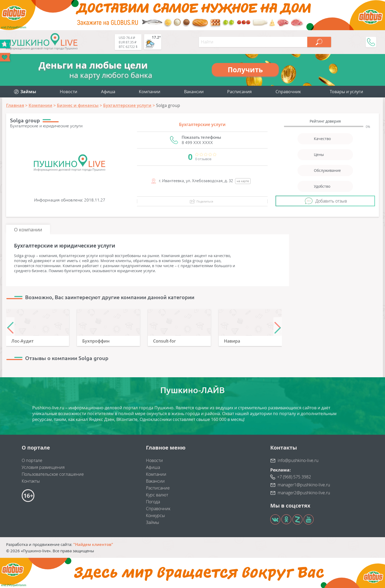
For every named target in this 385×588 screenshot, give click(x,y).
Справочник (288, 92)
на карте (243, 181)
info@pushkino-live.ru (298, 460)
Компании (150, 92)
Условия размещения (43, 467)
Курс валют (157, 495)
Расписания (239, 92)
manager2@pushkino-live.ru (304, 493)
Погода (153, 502)
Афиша (108, 92)
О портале (32, 460)
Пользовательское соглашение (53, 474)
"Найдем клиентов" (93, 544)
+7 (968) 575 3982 (294, 477)
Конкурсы (155, 515)
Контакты (31, 481)
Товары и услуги (346, 92)
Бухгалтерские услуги (202, 124)
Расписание (158, 488)
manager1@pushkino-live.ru (304, 485)
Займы (153, 522)
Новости (68, 92)
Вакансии (194, 92)
